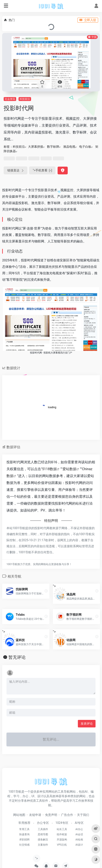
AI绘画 (79, 840)
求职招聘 (24, 840)
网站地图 (19, 815)
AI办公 (79, 829)
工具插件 (43, 829)
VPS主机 (62, 845)
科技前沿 (25, 99)
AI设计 (79, 845)
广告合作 (67, 815)
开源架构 (62, 840)
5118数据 (49, 469)
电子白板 (85, 147)
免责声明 (51, 815)
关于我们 (83, 815)
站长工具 (62, 829)
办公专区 (43, 823)
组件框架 (62, 834)
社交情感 (24, 845)
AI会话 (79, 834)
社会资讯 (10, 99)
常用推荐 (24, 823)
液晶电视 (69, 147)
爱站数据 (69, 469)
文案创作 (43, 845)
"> (42, 170)
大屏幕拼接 (36, 147)
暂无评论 (17, 657)
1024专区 (62, 823)
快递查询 (24, 834)
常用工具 (24, 829)
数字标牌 (53, 147)
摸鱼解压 (43, 840)
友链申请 (35, 815)
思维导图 (43, 834)
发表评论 (87, 724)
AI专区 (79, 823)
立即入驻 (88, 20)
